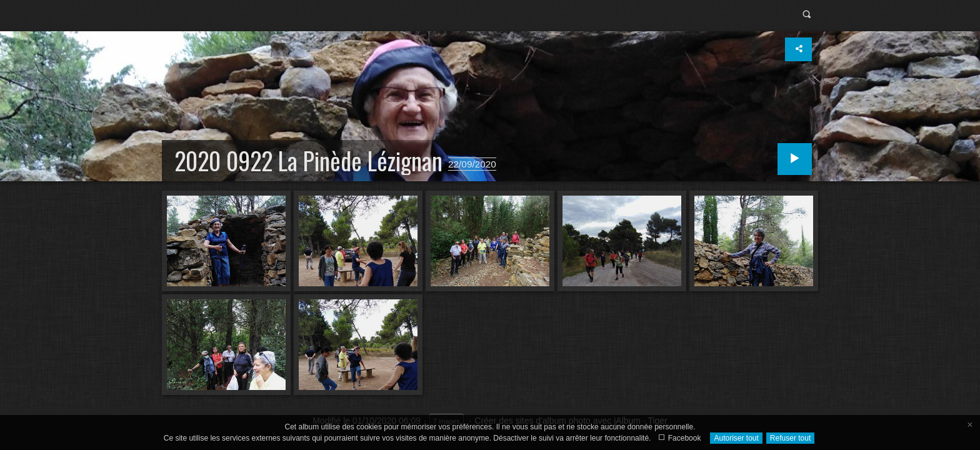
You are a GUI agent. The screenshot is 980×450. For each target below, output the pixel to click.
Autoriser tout (736, 438)
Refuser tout (790, 438)
